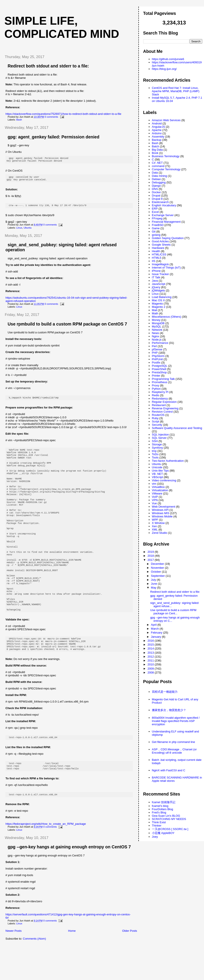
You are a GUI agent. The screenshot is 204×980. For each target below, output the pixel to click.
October (156, 572)
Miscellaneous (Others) (167, 317)
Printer (156, 376)
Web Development (164, 507)
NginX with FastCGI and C (169, 770)
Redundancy (160, 399)
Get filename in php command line (173, 742)
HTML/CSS (159, 254)
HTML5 (157, 258)
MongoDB (158, 323)
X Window (158, 523)
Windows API (160, 510)
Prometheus (160, 382)
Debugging (159, 182)
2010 (151, 664)
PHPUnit (157, 359)
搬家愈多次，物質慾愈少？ (169, 710)
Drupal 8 (157, 199)
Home (72, 965)
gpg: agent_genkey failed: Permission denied (53, 137)
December (158, 564)
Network (157, 330)
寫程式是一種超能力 (165, 692)
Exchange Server (163, 215)
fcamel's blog (160, 806)
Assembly (158, 137)
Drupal (156, 195)
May (154, 588)
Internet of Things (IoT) (166, 268)
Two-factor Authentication (168, 461)
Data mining (160, 176)
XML (155, 530)
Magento (158, 304)
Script (156, 421)
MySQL (157, 326)
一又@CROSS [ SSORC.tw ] (170, 829)
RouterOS (158, 415)
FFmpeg (157, 218)
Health (156, 251)
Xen (154, 526)
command (158, 166)
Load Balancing (162, 297)
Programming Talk (163, 379)
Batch (156, 146)
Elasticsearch (160, 202)
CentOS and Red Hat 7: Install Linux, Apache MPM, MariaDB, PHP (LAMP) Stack (176, 91)
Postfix (156, 363)
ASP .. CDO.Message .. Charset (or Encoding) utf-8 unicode (174, 751)
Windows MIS (161, 513)
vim (154, 484)
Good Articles (160, 241)
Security (157, 425)
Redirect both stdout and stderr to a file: (48, 66)
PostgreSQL (160, 366)
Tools (155, 457)
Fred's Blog (159, 812)
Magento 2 (159, 307)
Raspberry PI (160, 392)
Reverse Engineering (165, 408)
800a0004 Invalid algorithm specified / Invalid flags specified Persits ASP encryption (176, 721)
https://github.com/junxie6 (168, 59)
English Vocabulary (164, 205)
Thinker (157, 826)
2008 (151, 673)
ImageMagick (160, 264)
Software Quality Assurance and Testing (177, 428)
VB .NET (158, 474)
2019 (151, 552)
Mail (155, 310)
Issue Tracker (160, 274)
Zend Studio (160, 533)
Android (157, 123)
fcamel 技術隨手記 (164, 802)
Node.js (157, 340)
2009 (151, 669)
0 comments (51, 117)
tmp (154, 451)
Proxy (156, 385)
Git (154, 232)
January (156, 637)
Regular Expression (164, 402)
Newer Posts (14, 965)
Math (155, 313)
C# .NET (157, 163)
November (158, 568)
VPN (155, 500)
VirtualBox (158, 487)
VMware (157, 493)
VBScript (158, 477)
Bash (19, 120)
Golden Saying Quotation (168, 238)
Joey (155, 837)
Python (156, 389)
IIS (154, 261)
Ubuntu (28, 230)
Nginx (156, 336)
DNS (155, 189)
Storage (157, 444)
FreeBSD (158, 225)
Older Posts (130, 965)
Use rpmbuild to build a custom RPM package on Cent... (173, 612)
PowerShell (159, 369)
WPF (155, 520)
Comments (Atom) (34, 973)
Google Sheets (161, 245)
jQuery (156, 287)
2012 (151, 657)
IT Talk (156, 277)
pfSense (157, 349)
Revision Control (162, 412)
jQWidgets (159, 290)
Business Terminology (166, 156)
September (158, 576)
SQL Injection (160, 435)
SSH (155, 441)
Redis (156, 395)
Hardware (158, 248)
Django (156, 186)
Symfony (158, 448)
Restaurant (159, 405)
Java (155, 281)
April (154, 625)
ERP (155, 209)
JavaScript (159, 284)
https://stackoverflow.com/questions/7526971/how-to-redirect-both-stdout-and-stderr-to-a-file (63, 114)
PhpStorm (158, 356)
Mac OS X (158, 300)
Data (155, 173)
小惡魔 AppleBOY (163, 833)
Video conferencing (164, 480)
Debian (156, 179)
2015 (151, 645)
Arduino (157, 133)
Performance (160, 343)
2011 (151, 661)
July (154, 580)
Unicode (157, 467)
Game (156, 228)
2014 (151, 648)
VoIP (155, 497)
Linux (19, 230)
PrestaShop (159, 372)
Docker (156, 192)
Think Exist (159, 822)
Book (155, 153)
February (157, 633)
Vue (154, 503)
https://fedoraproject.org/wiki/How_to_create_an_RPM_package (46, 858)
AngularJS (159, 127)
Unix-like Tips (160, 471)
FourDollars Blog (163, 809)
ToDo (155, 454)
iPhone (156, 271)
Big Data (157, 150)
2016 (151, 641)
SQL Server (159, 438)
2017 (151, 560)
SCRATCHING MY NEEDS (169, 819)
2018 (151, 556)
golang (156, 235)
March (155, 629)
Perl (154, 346)
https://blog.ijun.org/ (164, 69)
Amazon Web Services (166, 120)
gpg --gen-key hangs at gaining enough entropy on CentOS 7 (69, 881)
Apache (157, 130)
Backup (157, 140)
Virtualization (160, 490)
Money (156, 320)
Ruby (155, 418)
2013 (151, 653)
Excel (155, 212)
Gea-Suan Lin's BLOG (166, 816)
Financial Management (166, 222)
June (154, 584)
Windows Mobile (162, 516)
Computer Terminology (166, 169)
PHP (155, 353)
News (156, 333)
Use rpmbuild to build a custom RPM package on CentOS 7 (67, 326)
